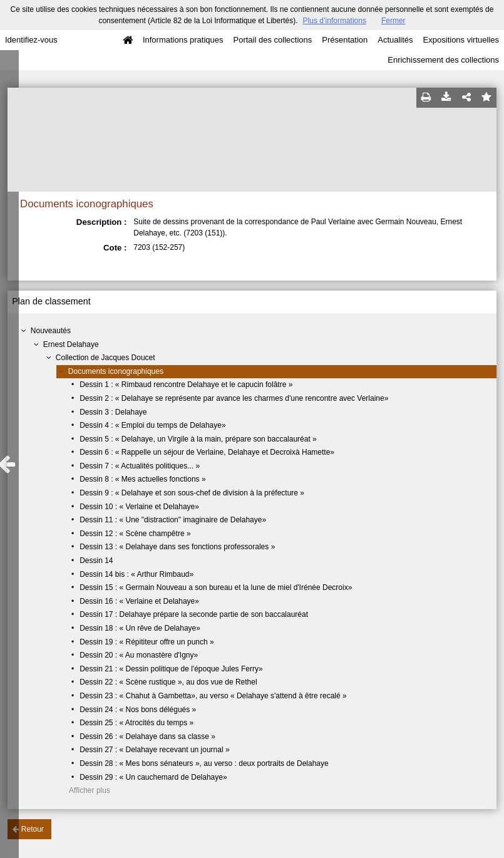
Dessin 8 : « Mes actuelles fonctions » (142, 479)
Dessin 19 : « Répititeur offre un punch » (147, 642)
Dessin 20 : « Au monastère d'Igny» (139, 655)
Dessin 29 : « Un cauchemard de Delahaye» (153, 777)
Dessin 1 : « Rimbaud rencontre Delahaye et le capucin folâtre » (186, 385)
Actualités (395, 40)
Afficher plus (90, 790)
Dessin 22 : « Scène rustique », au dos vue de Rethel (168, 682)
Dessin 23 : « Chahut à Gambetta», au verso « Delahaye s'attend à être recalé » (213, 696)
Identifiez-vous (31, 40)
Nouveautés (51, 331)
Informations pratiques (183, 40)
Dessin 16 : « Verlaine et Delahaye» (139, 601)
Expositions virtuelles (461, 40)
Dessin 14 (96, 561)
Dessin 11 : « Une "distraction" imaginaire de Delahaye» (173, 520)
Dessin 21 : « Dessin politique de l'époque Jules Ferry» (171, 669)
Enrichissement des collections (443, 60)
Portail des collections (273, 40)
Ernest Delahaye (71, 344)
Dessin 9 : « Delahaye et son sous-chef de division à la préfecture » (192, 493)
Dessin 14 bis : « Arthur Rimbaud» (136, 574)
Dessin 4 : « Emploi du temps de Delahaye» (152, 425)
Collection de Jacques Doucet (105, 358)
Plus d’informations (335, 21)
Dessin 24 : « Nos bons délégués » (138, 710)
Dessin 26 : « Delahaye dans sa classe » (147, 737)
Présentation (345, 40)
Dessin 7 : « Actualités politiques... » (140, 466)
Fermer (393, 21)
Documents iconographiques (116, 371)
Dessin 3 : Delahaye (113, 412)
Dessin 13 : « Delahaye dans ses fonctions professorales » (177, 547)
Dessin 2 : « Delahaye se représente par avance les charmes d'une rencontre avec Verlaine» (234, 398)
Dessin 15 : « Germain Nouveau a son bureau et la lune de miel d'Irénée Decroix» (216, 587)
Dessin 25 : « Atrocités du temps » (136, 723)
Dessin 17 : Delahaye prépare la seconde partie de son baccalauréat (194, 614)
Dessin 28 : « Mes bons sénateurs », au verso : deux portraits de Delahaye (204, 763)
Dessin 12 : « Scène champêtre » (135, 534)
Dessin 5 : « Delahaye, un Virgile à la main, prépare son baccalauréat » (198, 439)
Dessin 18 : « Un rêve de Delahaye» (140, 628)
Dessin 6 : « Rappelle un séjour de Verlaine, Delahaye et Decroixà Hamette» (207, 452)
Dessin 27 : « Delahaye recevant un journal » (154, 750)
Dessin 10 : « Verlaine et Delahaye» (139, 507)
